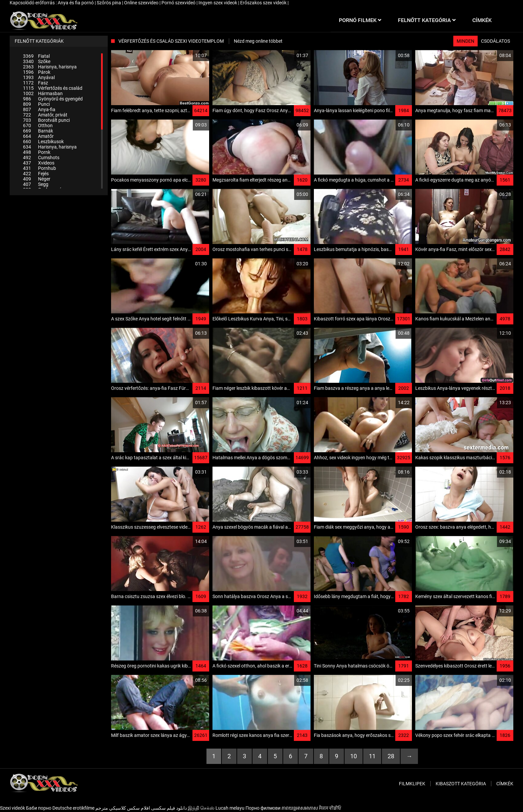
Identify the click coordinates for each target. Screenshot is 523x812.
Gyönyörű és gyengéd (53, 99)
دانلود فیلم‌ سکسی (169, 808)
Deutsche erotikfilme (73, 808)
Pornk (37, 152)
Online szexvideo (142, 3)
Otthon (38, 125)
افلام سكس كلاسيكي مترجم (123, 808)
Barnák (38, 131)
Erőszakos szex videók (264, 3)
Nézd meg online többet (258, 41)
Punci (36, 104)
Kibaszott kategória (461, 784)
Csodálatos (495, 41)
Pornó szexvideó (179, 3)
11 (372, 756)
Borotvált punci (46, 120)
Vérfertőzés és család (53, 88)
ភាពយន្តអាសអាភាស (300, 808)
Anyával (39, 77)
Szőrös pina (109, 3)
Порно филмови (263, 808)
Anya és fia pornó (76, 3)
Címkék (505, 784)
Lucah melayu (230, 808)
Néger (37, 179)
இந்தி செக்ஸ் (201, 808)
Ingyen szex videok (218, 3)
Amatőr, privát (45, 115)
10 (354, 756)
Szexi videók (13, 808)
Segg (36, 184)
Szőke (37, 61)
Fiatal (36, 56)
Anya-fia (39, 109)
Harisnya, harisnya (50, 67)
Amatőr (38, 136)
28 (391, 756)
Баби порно (39, 808)
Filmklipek (412, 784)
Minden (465, 41)
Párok (37, 72)
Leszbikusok (43, 142)
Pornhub (40, 168)
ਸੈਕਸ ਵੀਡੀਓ (330, 808)
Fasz (36, 83)
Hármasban (43, 93)
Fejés (36, 174)
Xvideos (39, 163)
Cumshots (41, 158)
